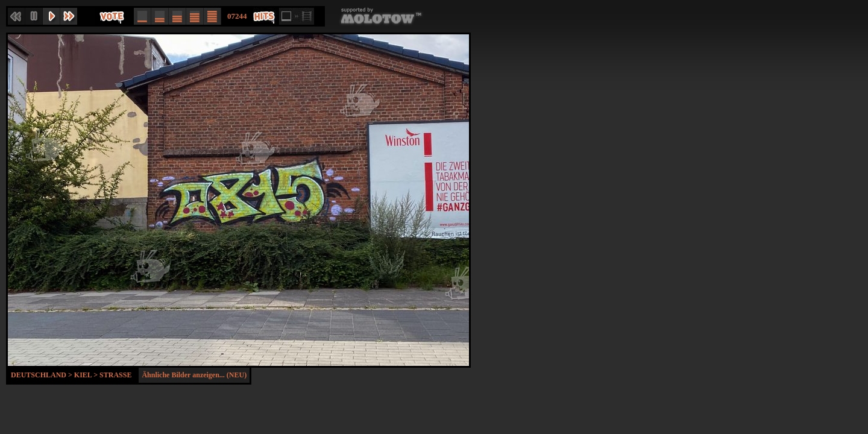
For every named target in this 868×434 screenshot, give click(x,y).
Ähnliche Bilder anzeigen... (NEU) (194, 375)
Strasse (115, 375)
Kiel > (87, 375)
